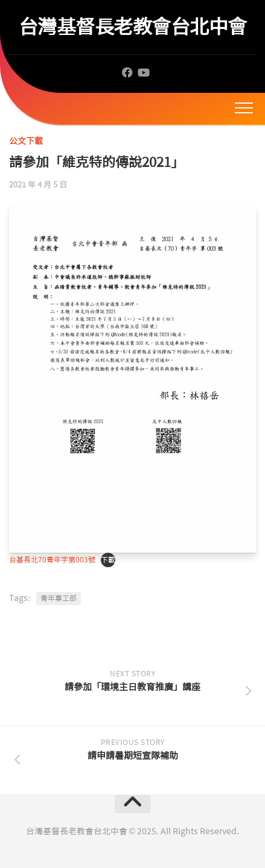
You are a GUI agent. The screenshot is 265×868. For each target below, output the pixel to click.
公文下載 (26, 141)
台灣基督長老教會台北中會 (133, 27)
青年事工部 (59, 599)
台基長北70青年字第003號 (52, 560)
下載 (108, 560)
